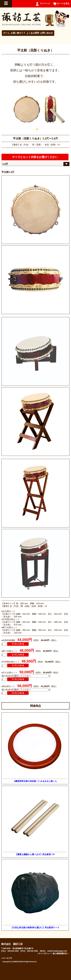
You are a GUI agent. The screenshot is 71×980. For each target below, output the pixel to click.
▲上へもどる (7, 958)
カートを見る (63, 3)
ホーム (6, 33)
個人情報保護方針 (60, 954)
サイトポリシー (45, 954)
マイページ (45, 3)
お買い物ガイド (18, 33)
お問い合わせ (47, 33)
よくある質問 (33, 33)
